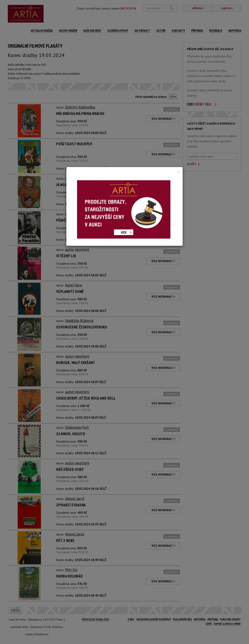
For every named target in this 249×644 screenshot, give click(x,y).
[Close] (179, 172)
